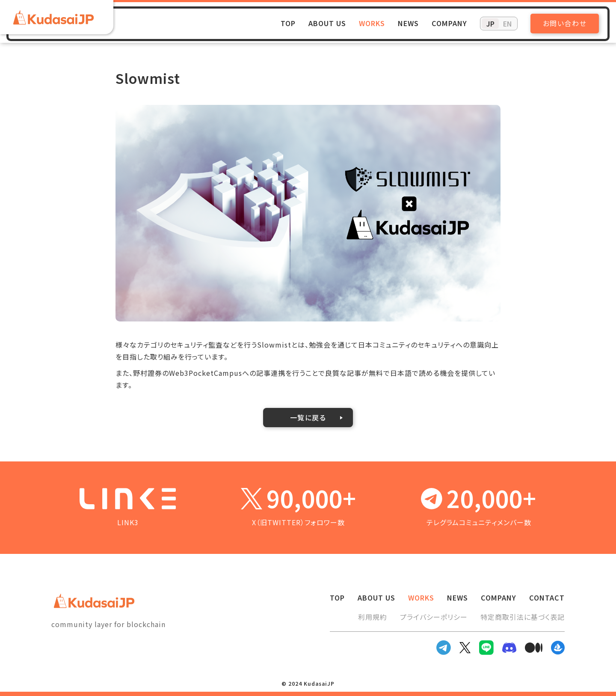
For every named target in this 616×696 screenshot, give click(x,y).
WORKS (372, 23)
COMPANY (449, 23)
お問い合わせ (565, 23)
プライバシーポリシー (434, 617)
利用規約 (373, 617)
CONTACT (547, 598)
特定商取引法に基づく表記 (523, 617)
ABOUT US (327, 23)
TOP (288, 23)
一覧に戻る (308, 417)
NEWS (408, 23)
